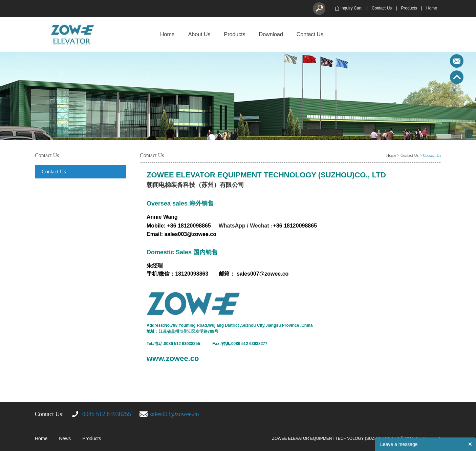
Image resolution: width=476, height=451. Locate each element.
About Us (199, 34)
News (65, 438)
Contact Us (382, 8)
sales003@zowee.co (174, 414)
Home (432, 8)
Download (271, 34)
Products (409, 8)
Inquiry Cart (351, 8)
